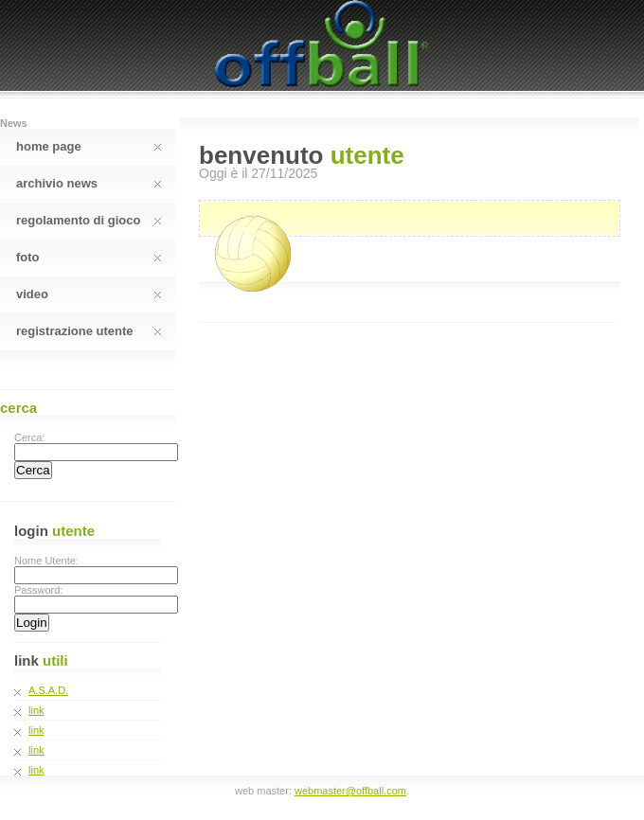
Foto (89, 257)
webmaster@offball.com (350, 791)
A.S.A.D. (48, 690)
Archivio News (89, 183)
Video (89, 294)
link (36, 710)
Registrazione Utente (89, 331)
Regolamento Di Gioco (89, 220)
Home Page (89, 146)
